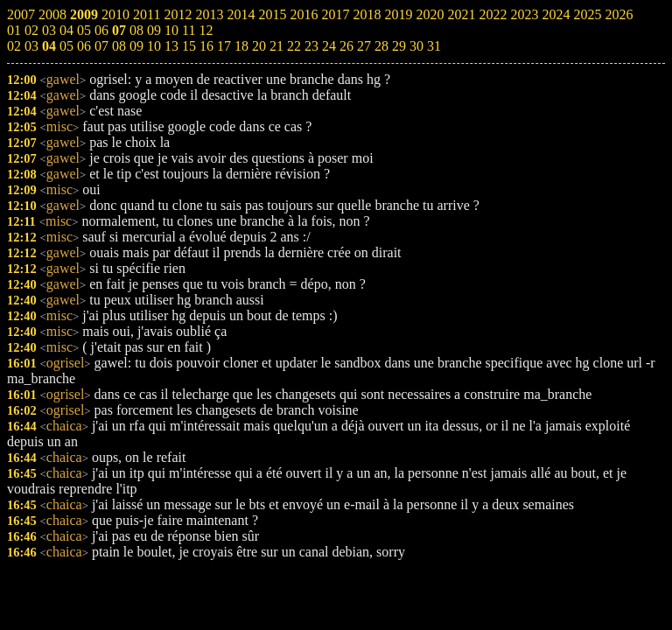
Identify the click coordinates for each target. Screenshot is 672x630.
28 (381, 46)
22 (294, 46)
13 (171, 46)
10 (154, 46)
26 (346, 46)
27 (364, 46)
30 (416, 46)
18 (241, 46)
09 (136, 46)
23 (311, 46)
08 (119, 46)
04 (49, 46)
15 (189, 46)
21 (276, 46)
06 (84, 46)
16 (206, 46)
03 (31, 46)
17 (224, 46)
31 (434, 46)
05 (66, 46)
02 (14, 46)
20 (259, 46)
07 (101, 46)
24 (329, 46)
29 (399, 46)
